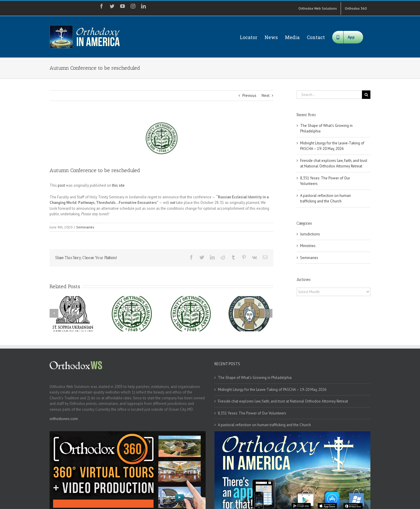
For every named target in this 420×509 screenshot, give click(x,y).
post (61, 185)
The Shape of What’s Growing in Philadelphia (255, 378)
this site (118, 185)
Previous (249, 96)
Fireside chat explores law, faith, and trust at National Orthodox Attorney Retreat (283, 401)
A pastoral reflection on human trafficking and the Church (264, 425)
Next (266, 96)
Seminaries (85, 227)
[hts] (161, 138)
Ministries (308, 246)
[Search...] (329, 95)
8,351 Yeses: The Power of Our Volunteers (252, 413)
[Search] (366, 95)
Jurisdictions (310, 234)
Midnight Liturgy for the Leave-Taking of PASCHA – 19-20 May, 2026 (272, 390)
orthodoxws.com (64, 419)
